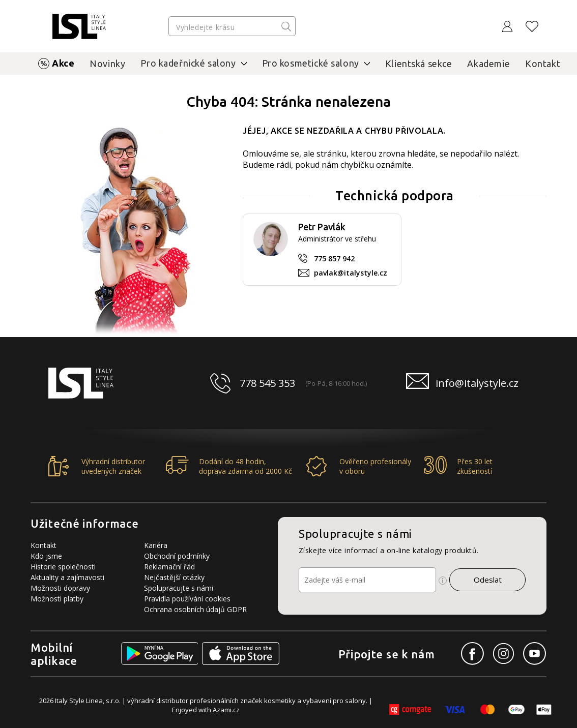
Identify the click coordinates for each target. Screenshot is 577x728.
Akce (63, 63)
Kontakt (543, 64)
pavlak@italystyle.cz (351, 273)
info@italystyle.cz (477, 383)
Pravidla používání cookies (187, 599)
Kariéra (156, 545)
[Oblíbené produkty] (532, 26)
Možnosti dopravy (60, 588)
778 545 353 (267, 383)
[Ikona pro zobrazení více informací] (443, 581)
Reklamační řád (169, 567)
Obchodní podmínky (177, 556)
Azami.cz (226, 710)
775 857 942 (334, 259)
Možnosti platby (57, 599)
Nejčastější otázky (174, 577)
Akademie (488, 64)
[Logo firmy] (79, 26)
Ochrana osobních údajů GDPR (195, 609)
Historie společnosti (63, 567)
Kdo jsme (46, 556)
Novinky (107, 64)
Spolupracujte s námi (179, 588)
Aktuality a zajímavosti (67, 577)
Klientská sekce (419, 64)
